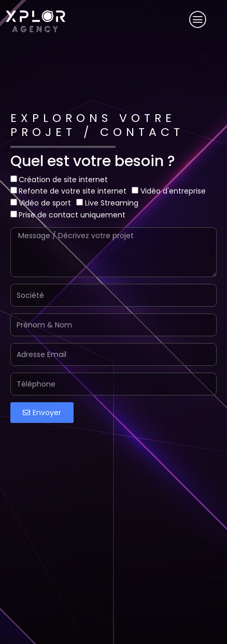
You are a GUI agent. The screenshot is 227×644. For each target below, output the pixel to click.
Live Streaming (112, 203)
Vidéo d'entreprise (173, 191)
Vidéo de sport (45, 203)
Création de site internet (63, 180)
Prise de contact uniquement (72, 215)
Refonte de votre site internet (73, 191)
